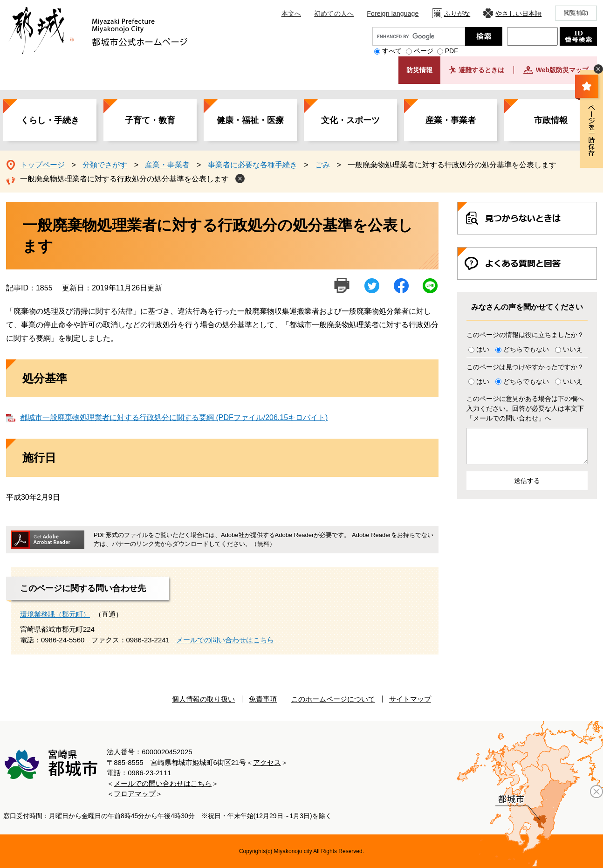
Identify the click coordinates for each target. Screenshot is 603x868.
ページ (424, 51)
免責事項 (263, 699)
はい (483, 349)
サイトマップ (410, 699)
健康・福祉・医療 (250, 120)
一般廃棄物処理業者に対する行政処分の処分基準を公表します (124, 179)
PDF (452, 51)
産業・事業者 (451, 120)
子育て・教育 (150, 120)
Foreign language (393, 14)
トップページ (42, 165)
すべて (392, 51)
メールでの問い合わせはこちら (225, 640)
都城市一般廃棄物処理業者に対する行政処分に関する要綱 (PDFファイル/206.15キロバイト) (174, 417)
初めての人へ (334, 14)
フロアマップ (135, 794)
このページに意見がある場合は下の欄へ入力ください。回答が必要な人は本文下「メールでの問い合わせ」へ (525, 408)
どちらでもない (526, 349)
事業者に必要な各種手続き (253, 165)
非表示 (598, 69)
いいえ (573, 349)
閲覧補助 (576, 13)
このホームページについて (333, 699)
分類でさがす (105, 165)
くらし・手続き (50, 120)
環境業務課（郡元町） (55, 614)
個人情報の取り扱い (203, 699)
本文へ (291, 14)
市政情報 (551, 120)
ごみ (322, 165)
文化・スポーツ (350, 120)
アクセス (267, 762)
